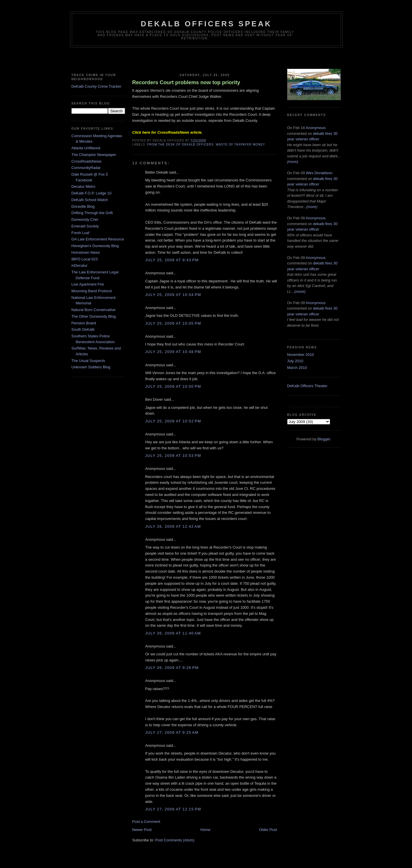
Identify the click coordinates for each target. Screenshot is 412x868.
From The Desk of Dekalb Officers (181, 145)
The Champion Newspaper (94, 155)
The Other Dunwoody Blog (94, 316)
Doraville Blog (83, 206)
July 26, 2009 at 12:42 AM (173, 526)
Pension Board (84, 323)
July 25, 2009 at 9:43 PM (172, 260)
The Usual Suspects (88, 361)
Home (205, 830)
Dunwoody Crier (85, 219)
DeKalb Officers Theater (307, 386)
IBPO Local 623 (85, 259)
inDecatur (80, 265)
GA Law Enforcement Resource (98, 239)
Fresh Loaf (80, 233)
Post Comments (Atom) (175, 840)
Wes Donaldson (319, 173)
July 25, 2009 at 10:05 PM (173, 323)
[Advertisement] (206, 59)
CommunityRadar (86, 168)
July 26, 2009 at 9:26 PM (172, 668)
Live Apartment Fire (88, 284)
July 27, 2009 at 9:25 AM (172, 732)
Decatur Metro (83, 186)
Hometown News (86, 252)
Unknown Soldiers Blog (91, 367)
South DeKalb (83, 329)
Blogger (324, 439)
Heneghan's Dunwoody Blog (95, 246)
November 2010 (301, 355)
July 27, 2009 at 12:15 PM (173, 809)
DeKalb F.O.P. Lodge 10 (92, 193)
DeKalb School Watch (90, 200)
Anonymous (316, 128)
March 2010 (297, 368)
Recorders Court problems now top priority (186, 82)
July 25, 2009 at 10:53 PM (173, 456)
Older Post (268, 830)
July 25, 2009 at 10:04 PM (173, 295)
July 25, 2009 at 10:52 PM (173, 421)
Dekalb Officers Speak (206, 24)
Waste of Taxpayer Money (240, 145)
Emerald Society (85, 226)
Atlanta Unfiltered (86, 148)
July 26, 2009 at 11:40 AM (173, 633)
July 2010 (295, 361)
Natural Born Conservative (94, 310)
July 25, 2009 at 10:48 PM (173, 352)
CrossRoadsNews (87, 161)
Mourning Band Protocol (92, 291)
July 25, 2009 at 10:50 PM (173, 386)
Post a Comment (146, 822)
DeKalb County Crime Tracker (97, 86)
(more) (293, 162)
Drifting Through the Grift (92, 213)
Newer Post (142, 830)
